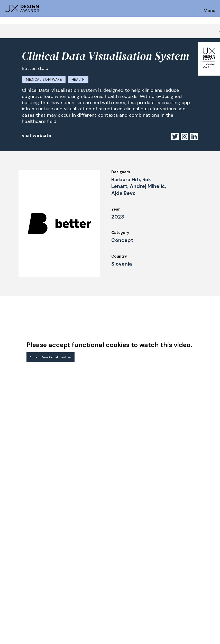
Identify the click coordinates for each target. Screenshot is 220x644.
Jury (7, 582)
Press (171, 566)
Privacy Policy (180, 573)
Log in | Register (182, 587)
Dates (9, 568)
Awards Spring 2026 (77, 580)
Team (117, 566)
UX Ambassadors (74, 566)
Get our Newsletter (194, 528)
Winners (65, 573)
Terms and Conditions (187, 580)
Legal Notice (124, 587)
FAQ (7, 575)
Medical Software (44, 80)
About (118, 559)
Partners (174, 559)
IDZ (115, 573)
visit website (37, 135)
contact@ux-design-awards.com (49, 608)
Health (78, 80)
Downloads (122, 580)
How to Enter (16, 561)
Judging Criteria (73, 559)
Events (64, 587)
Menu (209, 11)
